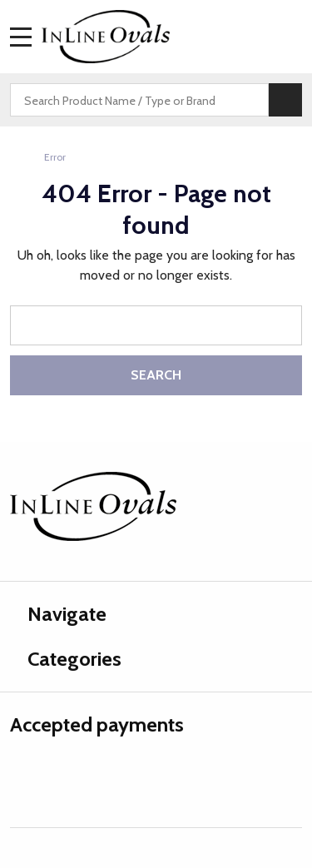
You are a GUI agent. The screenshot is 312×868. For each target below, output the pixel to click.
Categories (66, 659)
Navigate (58, 614)
